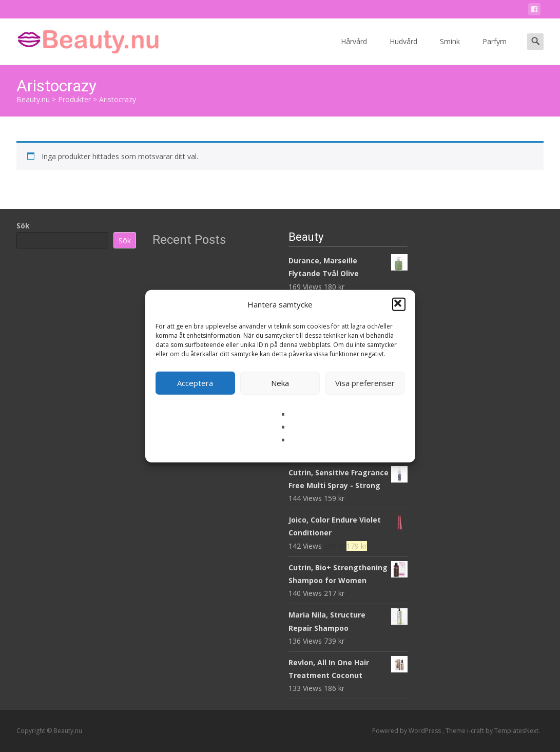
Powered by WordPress (407, 731)
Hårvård (354, 51)
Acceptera (195, 383)
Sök (23, 226)
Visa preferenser (365, 383)
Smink (450, 51)
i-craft (476, 731)
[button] (399, 304)
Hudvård (403, 51)
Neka (280, 383)
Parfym (495, 51)
